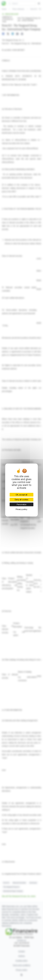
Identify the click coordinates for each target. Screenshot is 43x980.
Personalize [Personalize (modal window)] (21, 504)
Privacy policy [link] (21, 509)
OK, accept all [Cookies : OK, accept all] (21, 495)
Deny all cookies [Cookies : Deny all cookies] (21, 500)
